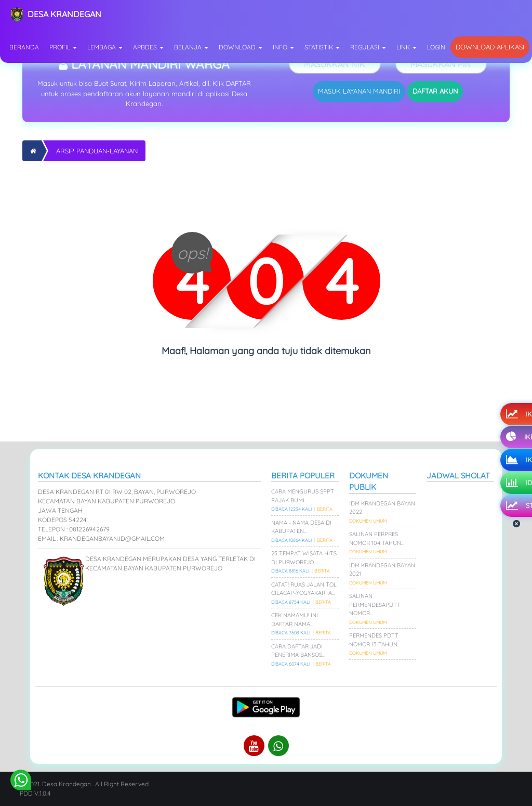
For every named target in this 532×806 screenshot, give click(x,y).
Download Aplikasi (490, 47)
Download (241, 47)
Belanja (191, 47)
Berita (325, 509)
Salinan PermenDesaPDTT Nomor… (375, 604)
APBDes (148, 47)
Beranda (24, 47)
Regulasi (368, 47)
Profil (63, 47)
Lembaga (105, 47)
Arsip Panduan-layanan (97, 151)
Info (283, 47)
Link (407, 47)
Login (436, 47)
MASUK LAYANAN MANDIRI (359, 91)
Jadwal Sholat (458, 476)
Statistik (322, 47)
